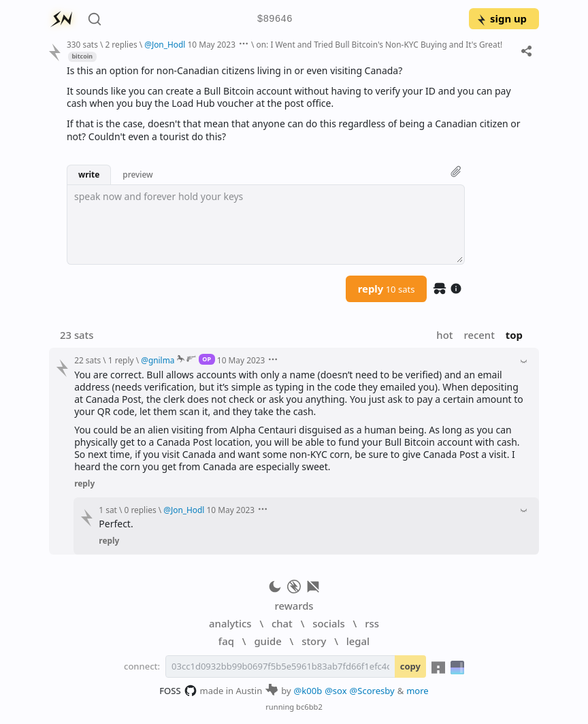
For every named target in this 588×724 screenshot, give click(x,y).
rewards (294, 606)
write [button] (89, 174)
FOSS (178, 691)
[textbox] (266, 225)
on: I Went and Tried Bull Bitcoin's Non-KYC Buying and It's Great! (380, 44)
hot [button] (444, 335)
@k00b (308, 691)
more (418, 691)
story (314, 641)
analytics (230, 623)
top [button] (514, 335)
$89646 (275, 19)
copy (410, 666)
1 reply (121, 360)
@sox (336, 691)
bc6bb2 (309, 707)
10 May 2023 (211, 44)
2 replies (121, 44)
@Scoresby (372, 691)
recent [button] (479, 335)
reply (387, 289)
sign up (501, 18)
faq (226, 641)
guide (267, 641)
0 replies (141, 510)
